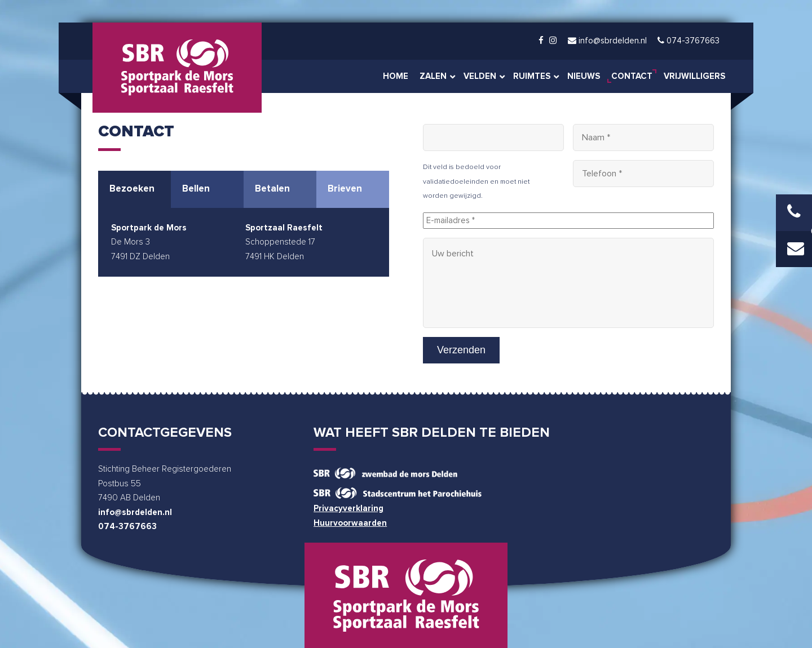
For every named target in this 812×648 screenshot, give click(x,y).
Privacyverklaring (348, 507)
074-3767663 (127, 526)
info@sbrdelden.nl (135, 511)
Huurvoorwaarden (350, 522)
